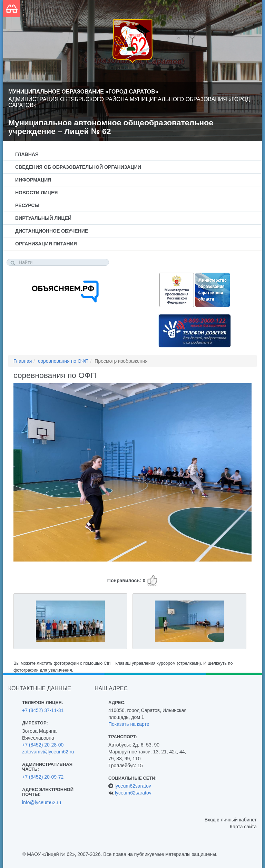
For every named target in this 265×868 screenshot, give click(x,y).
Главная (27, 154)
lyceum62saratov (133, 786)
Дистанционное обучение (52, 231)
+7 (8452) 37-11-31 (43, 710)
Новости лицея (36, 193)
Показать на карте (129, 724)
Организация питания (46, 244)
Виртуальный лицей (43, 218)
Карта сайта (243, 827)
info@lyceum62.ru (42, 802)
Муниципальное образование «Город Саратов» (83, 92)
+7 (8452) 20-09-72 (43, 777)
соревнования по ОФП (63, 361)
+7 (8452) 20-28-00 (43, 745)
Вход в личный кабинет (231, 820)
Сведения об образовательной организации (78, 167)
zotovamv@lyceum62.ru (48, 752)
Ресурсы (27, 205)
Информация (33, 180)
